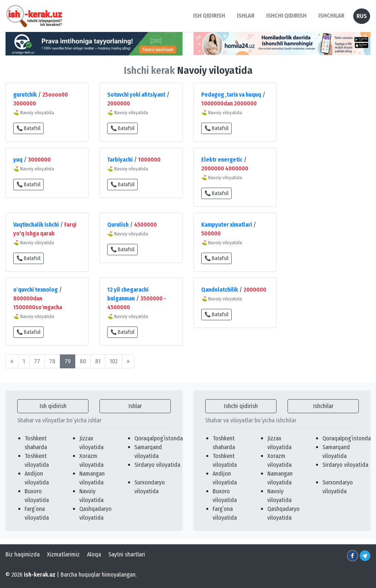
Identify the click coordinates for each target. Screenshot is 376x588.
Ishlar (135, 406)
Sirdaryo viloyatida (157, 465)
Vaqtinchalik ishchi (36, 225)
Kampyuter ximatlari (227, 225)
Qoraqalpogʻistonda (159, 438)
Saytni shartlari (127, 554)
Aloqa (94, 554)
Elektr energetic (222, 160)
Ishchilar (323, 406)
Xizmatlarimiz (63, 554)
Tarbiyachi (120, 160)
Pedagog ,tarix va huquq (231, 95)
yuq (18, 160)
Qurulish (118, 225)
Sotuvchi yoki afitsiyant (136, 95)
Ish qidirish (53, 406)
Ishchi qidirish (286, 16)
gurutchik (25, 95)
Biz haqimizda (23, 554)
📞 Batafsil (28, 128)
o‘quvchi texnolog (35, 290)
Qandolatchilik (220, 290)
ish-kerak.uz (40, 575)
